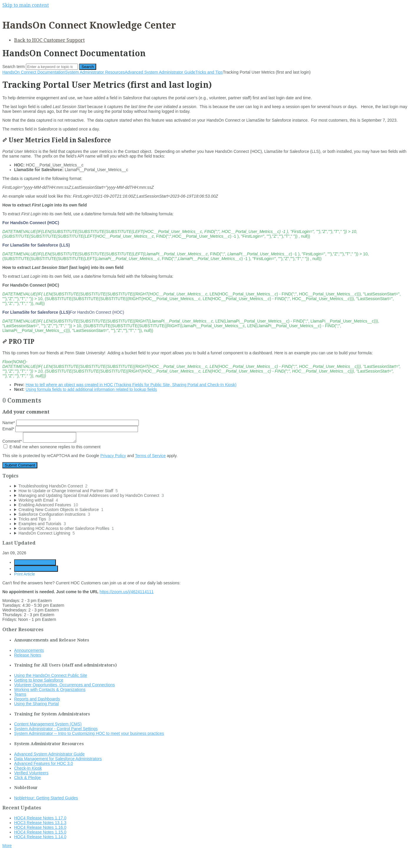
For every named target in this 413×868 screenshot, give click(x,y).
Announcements (29, 650)
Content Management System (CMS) (48, 724)
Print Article (25, 574)
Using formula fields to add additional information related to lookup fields (91, 389)
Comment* (39, 441)
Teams (20, 694)
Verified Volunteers (31, 773)
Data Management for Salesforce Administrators (58, 759)
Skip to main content (26, 5)
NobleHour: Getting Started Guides (46, 798)
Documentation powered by (31, 860)
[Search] (52, 67)
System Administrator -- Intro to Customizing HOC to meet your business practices (89, 733)
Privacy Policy (113, 456)
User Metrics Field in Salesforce (57, 140)
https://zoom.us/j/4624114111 (127, 592)
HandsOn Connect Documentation (34, 72)
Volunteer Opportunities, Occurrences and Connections (64, 685)
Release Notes (28, 655)
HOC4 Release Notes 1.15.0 (40, 832)
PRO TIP (18, 342)
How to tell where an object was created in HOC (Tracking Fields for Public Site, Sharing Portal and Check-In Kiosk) (131, 385)
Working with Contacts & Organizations (50, 690)
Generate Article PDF (35, 562)
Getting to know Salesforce (39, 680)
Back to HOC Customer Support (49, 40)
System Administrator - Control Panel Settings (56, 729)
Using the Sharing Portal (36, 704)
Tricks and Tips (209, 72)
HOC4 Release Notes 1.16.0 (40, 827)
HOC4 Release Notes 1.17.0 (40, 818)
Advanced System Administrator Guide (160, 72)
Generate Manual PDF (36, 569)
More (7, 846)
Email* (70, 429)
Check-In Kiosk (28, 768)
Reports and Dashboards (37, 699)
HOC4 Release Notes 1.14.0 (40, 837)
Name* (71, 423)
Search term (14, 67)
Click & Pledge (28, 778)
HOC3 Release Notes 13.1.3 (40, 823)
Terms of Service (150, 456)
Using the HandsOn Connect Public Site (51, 675)
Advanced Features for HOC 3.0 (44, 763)
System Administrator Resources (95, 72)
